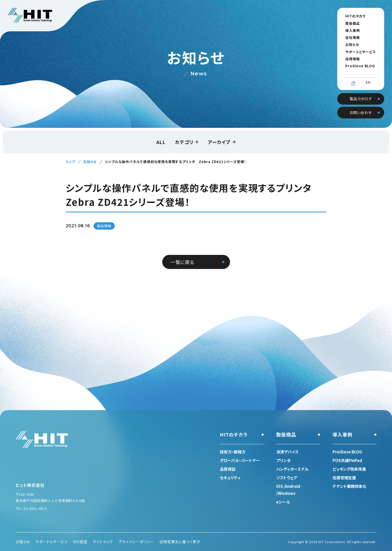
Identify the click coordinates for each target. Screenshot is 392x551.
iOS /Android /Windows (288, 490)
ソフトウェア (287, 478)
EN (368, 78)
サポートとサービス (358, 52)
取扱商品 (350, 23)
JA (353, 78)
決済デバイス (287, 452)
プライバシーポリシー (136, 542)
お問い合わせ (361, 107)
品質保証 (228, 469)
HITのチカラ (353, 16)
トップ (70, 162)
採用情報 (350, 59)
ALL (161, 142)
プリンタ (283, 460)
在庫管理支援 (344, 478)
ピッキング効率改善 (349, 469)
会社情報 (350, 37)
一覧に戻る (182, 262)
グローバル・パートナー (240, 460)
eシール (283, 502)
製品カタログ (361, 93)
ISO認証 (80, 542)
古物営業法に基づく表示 (180, 542)
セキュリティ (230, 478)
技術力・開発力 (233, 452)
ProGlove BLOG (358, 66)
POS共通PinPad (347, 460)
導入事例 (350, 30)
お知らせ (350, 44)
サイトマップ (103, 542)
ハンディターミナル (292, 469)
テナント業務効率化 (349, 486)
